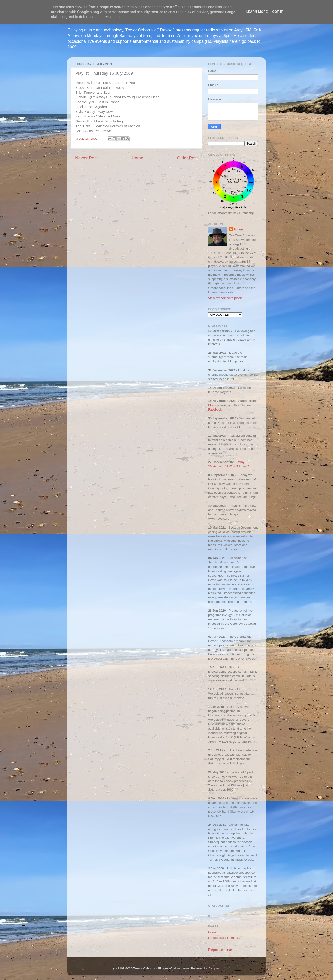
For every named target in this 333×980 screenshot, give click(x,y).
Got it (277, 12)
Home (137, 158)
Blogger (214, 968)
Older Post (187, 158)
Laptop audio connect (223, 938)
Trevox (239, 229)
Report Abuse (220, 950)
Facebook (215, 410)
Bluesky (214, 405)
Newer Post (86, 158)
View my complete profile (225, 298)
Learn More (257, 12)
